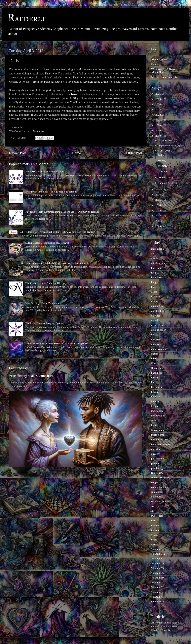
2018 (158, 136)
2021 (158, 120)
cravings (156, 316)
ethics (154, 358)
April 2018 (165, 151)
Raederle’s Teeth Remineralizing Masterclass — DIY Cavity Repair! (62, 212)
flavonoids (157, 368)
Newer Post (18, 153)
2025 (158, 99)
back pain (156, 268)
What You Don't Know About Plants (163, 71)
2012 (158, 215)
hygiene (155, 392)
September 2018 (168, 145)
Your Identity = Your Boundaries (43, 303)
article (155, 258)
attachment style (160, 263)
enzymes (156, 354)
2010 (158, 226)
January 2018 (166, 183)
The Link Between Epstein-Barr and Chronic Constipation (57, 343)
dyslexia (156, 339)
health (154, 378)
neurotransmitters (161, 444)
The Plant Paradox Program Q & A (44, 323)
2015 (158, 200)
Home (76, 153)
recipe (154, 482)
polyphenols (158, 459)
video (154, 540)
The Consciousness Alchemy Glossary (46, 283)
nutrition (156, 449)
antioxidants (158, 249)
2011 (158, 221)
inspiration (157, 411)
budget (155, 282)
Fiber (154, 363)
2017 (158, 189)
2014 (158, 205)
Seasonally (164, 171)
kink (154, 425)
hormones (156, 387)
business (156, 287)
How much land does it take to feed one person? (51, 192)
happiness (156, 373)
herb (154, 382)
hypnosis (156, 396)
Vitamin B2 (157, 558)
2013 (158, 210)
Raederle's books (160, 477)
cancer (155, 301)
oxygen (155, 454)
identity (155, 401)
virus (154, 544)
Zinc (154, 606)
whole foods (158, 601)
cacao (154, 292)
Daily (161, 155)
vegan (154, 535)
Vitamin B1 (157, 549)
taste (154, 520)
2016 (158, 195)
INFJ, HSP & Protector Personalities (45, 172)
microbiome (158, 435)
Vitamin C (157, 582)
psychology (157, 468)
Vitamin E (157, 592)
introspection (158, 416)
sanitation (156, 492)
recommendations (161, 487)
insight (155, 406)
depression (157, 325)
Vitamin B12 (158, 554)
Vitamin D (157, 587)
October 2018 (166, 140)
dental (154, 320)
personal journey (54, 82)
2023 (158, 109)
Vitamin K (157, 597)
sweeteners (157, 516)
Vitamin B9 (157, 578)
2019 (158, 130)
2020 (158, 125)
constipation (158, 311)
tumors (155, 530)
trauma (155, 525)
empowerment (159, 349)
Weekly (162, 161)
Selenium (156, 497)
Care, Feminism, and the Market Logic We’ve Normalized (57, 263)
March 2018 (165, 177)
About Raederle (160, 59)
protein (155, 463)
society (155, 506)
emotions (156, 344)
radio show (157, 473)
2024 (158, 104)
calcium (155, 297)
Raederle (27, 18)
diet (153, 335)
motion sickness (160, 439)
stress (154, 511)
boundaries (157, 277)
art (153, 254)
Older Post (134, 153)
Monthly (163, 166)
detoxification (159, 330)
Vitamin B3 (157, 563)
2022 (158, 115)
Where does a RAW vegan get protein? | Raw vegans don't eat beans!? (57, 232)
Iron (153, 420)
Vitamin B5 (157, 568)
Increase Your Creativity (164, 77)
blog (154, 273)
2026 (158, 94)
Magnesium (158, 430)
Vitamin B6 (157, 573)
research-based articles (96, 82)
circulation (157, 306)
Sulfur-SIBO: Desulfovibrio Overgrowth (47, 243)
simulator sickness (161, 501)
